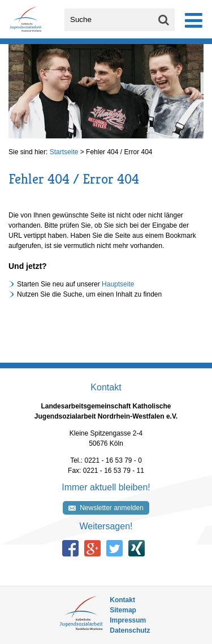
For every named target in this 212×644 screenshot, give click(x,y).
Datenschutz (130, 630)
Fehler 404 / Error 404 (119, 152)
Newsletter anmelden (112, 508)
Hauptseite (118, 284)
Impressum (128, 620)
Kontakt (122, 600)
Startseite (64, 152)
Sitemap (123, 610)
